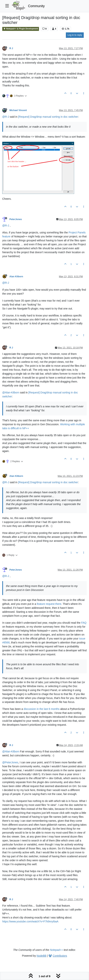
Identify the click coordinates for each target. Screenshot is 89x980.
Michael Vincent (18, 110)
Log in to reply (75, 35)
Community (36, 6)
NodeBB (42, 956)
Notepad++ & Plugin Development (21, 29)
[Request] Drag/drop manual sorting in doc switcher (48, 117)
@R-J (6, 117)
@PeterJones (10, 762)
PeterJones (16, 219)
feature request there (49, 604)
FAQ (84, 623)
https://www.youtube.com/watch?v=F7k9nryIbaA (30, 921)
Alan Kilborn (16, 277)
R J (11, 48)
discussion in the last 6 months (42, 709)
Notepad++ (56, 950)
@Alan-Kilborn (11, 392)
